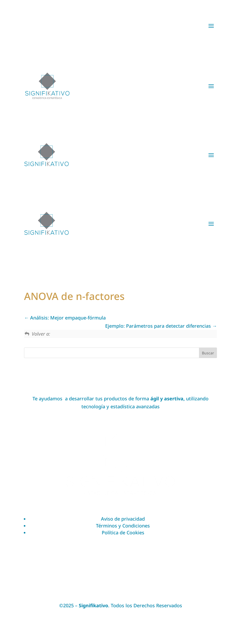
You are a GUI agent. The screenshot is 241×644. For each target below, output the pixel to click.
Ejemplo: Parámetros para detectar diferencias (161, 326)
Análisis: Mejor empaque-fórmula (65, 318)
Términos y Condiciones (123, 526)
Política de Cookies (123, 532)
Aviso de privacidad (123, 519)
